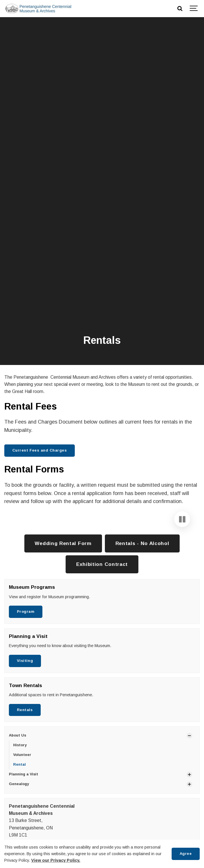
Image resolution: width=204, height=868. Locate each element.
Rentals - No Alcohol (142, 582)
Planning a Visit (23, 813)
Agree (186, 854)
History (20, 784)
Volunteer (22, 794)
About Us (17, 775)
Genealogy (19, 823)
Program (26, 650)
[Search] (180, 9)
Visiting (25, 700)
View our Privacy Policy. (56, 860)
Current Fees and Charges (40, 450)
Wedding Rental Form (63, 582)
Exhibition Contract (102, 603)
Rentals (25, 749)
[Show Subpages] (189, 775)
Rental (19, 803)
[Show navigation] (194, 9)
